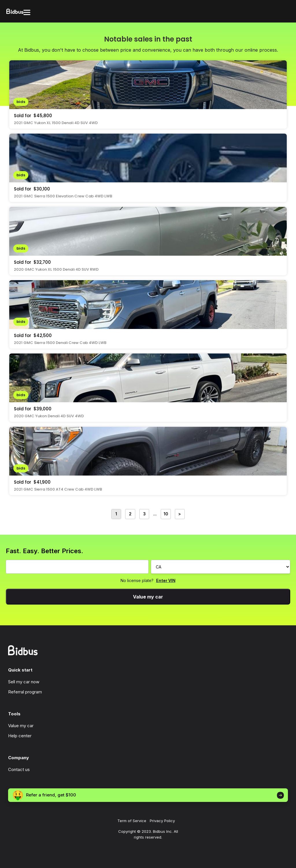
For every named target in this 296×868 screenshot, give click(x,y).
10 (166, 514)
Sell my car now (24, 682)
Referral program (25, 692)
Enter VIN (166, 580)
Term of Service (132, 821)
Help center (20, 736)
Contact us (19, 769)
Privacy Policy (162, 821)
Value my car (148, 597)
